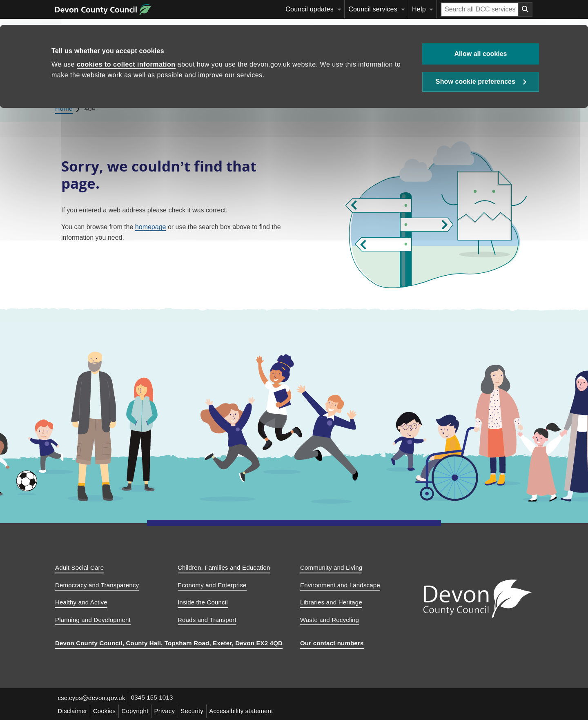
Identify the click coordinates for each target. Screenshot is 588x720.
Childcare (153, 84)
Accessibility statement (247, 710)
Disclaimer (73, 710)
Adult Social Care (79, 567)
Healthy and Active (81, 602)
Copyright (138, 710)
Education (106, 84)
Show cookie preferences (476, 58)
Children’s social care (312, 84)
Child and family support (397, 84)
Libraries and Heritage (331, 602)
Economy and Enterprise (212, 585)
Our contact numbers (332, 643)
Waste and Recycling (330, 620)
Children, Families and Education (224, 567)
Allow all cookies (481, 29)
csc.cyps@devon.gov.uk (92, 698)
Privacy (169, 710)
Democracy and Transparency (97, 585)
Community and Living (331, 567)
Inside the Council (203, 602)
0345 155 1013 (154, 698)
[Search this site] (460, 84)
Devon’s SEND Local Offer (224, 84)
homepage (151, 227)
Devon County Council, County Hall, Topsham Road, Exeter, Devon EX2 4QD (169, 643)
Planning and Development (93, 620)
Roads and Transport (207, 620)
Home (70, 84)
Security (197, 710)
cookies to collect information (126, 40)
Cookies (106, 710)
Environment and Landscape (340, 585)
